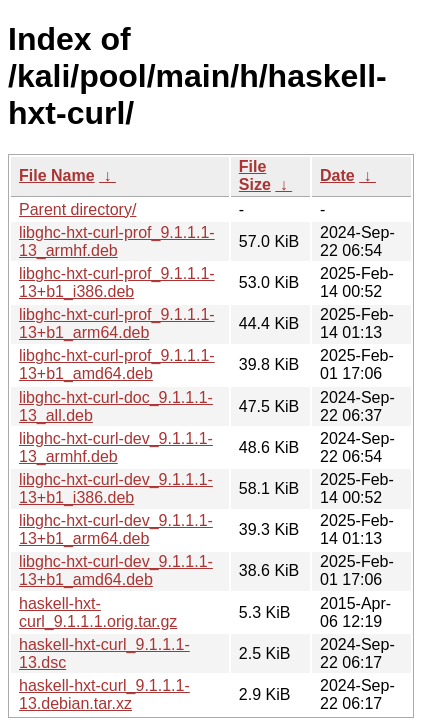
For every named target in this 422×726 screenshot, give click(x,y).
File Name (57, 175)
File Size (255, 175)
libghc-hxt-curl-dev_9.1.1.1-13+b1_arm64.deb (116, 529)
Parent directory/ (77, 209)
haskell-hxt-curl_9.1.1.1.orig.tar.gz (98, 612)
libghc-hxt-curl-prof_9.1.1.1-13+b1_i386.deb (117, 282)
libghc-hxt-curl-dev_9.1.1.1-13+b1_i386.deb (116, 488)
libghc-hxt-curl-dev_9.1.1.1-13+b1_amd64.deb (116, 570)
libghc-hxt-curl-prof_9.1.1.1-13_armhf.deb (117, 241)
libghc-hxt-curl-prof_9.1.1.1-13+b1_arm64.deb (117, 323)
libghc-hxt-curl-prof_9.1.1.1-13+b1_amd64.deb (117, 364)
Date (337, 175)
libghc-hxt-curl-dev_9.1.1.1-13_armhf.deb (116, 447)
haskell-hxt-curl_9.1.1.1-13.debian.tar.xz (104, 694)
